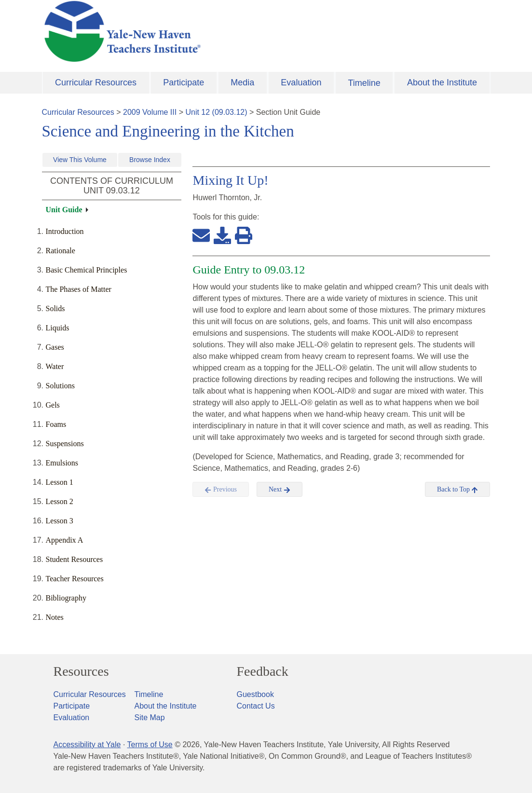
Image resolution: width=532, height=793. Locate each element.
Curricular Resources (96, 82)
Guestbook (255, 694)
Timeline (364, 83)
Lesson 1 (60, 482)
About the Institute (442, 82)
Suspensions (65, 444)
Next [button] (280, 490)
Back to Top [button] (457, 490)
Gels (53, 405)
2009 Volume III (150, 112)
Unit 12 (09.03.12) (216, 112)
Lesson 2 (60, 501)
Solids (55, 308)
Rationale (61, 251)
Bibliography (66, 598)
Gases (55, 347)
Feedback (263, 671)
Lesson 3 (60, 521)
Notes (55, 617)
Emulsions (62, 463)
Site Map (150, 718)
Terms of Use (150, 745)
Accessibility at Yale (87, 745)
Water (55, 366)
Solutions (60, 386)
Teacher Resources (75, 579)
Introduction (65, 231)
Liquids (58, 328)
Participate (184, 82)
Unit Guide (64, 210)
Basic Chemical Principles (87, 270)
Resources (81, 671)
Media (242, 82)
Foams (56, 424)
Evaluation (301, 82)
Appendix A (65, 540)
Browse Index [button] (150, 160)
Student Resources (75, 559)
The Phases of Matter (79, 289)
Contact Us (256, 706)
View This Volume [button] (80, 160)
